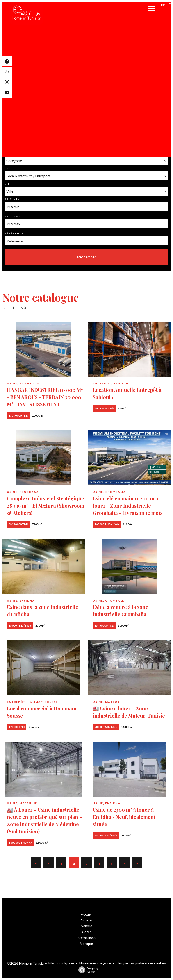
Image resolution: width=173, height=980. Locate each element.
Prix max (13, 216)
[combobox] (86, 161)
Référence (14, 233)
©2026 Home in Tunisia (25, 963)
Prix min (12, 199)
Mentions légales (61, 963)
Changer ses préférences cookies (141, 963)
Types (9, 169)
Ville (9, 184)
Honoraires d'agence (95, 963)
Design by (87, 970)
